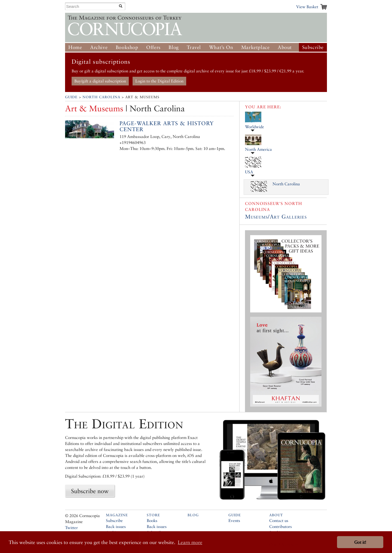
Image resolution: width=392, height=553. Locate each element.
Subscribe (313, 47)
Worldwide (255, 127)
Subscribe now (90, 491)
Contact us (279, 520)
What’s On (221, 47)
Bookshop (127, 47)
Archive (99, 47)
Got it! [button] (360, 542)
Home (75, 47)
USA (249, 172)
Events (234, 520)
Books (152, 520)
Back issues (116, 526)
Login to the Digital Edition (159, 81)
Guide (71, 97)
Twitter (71, 528)
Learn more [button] (190, 542)
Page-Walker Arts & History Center (167, 126)
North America (258, 149)
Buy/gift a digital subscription (100, 81)
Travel (194, 47)
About (285, 47)
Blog (174, 47)
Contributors (281, 526)
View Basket (307, 7)
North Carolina (101, 97)
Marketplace (255, 47)
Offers (153, 47)
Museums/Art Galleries (276, 217)
